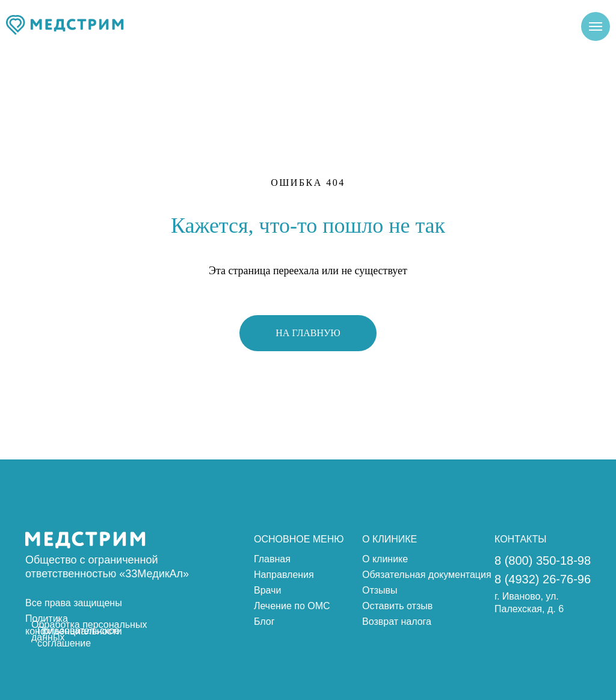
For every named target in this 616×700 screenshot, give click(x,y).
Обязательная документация (427, 575)
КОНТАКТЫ (520, 539)
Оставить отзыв (397, 606)
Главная (272, 559)
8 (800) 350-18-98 (543, 560)
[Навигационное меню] (596, 26)
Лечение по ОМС (292, 606)
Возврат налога (397, 622)
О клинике (385, 559)
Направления (284, 575)
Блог (264, 622)
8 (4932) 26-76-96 (543, 579)
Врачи (267, 590)
